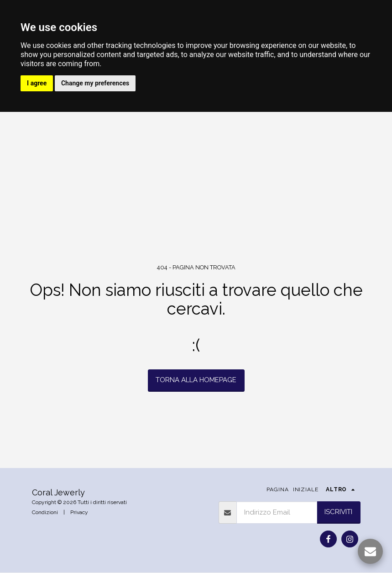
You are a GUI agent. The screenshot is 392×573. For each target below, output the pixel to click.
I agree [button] (37, 84)
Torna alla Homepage (196, 380)
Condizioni (45, 513)
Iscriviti (338, 512)
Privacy (79, 513)
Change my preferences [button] (97, 84)
